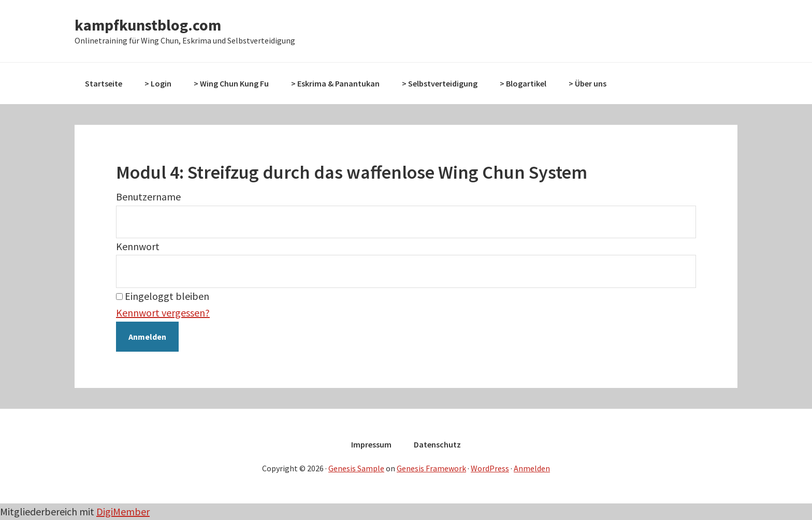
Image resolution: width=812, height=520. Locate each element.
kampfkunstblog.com (148, 25)
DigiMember (123, 511)
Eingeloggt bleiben (163, 296)
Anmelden (532, 468)
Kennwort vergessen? (163, 313)
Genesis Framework (431, 468)
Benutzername (148, 197)
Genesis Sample (356, 468)
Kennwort (138, 246)
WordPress (490, 468)
